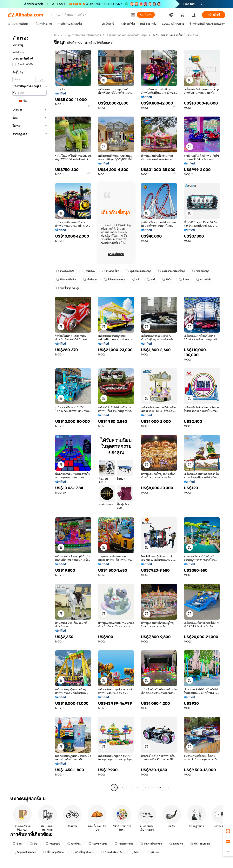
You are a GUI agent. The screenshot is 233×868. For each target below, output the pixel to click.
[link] (228, 831)
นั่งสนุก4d (176, 844)
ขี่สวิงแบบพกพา (200, 844)
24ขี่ (151, 280)
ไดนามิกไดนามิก (112, 852)
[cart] (183, 15)
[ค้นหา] (146, 15)
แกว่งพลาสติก (124, 844)
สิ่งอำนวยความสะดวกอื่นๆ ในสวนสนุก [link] (175, 35)
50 (161, 788)
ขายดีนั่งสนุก (201, 271)
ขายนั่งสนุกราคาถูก (68, 288)
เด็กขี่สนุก (90, 280)
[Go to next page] (169, 788)
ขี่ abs (184, 280)
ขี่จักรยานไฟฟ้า (66, 280)
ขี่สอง (134, 852)
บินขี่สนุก (88, 271)
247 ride (153, 852)
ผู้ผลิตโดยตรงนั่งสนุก (139, 271)
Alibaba (58, 35)
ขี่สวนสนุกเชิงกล (53, 852)
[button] (133, 15)
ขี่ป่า (34, 844)
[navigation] (30, 412)
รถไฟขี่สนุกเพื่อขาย (82, 852)
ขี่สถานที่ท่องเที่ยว (151, 844)
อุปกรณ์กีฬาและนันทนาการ (85, 35)
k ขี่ (136, 280)
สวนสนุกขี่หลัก (65, 271)
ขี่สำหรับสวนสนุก (114, 280)
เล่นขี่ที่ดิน (74, 844)
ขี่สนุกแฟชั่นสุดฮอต (24, 852)
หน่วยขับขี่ (203, 280)
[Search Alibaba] (92, 15)
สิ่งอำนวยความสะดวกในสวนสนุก (127, 35)
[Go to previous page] (106, 788)
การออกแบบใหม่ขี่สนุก (172, 271)
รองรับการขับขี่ (98, 844)
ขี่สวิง (167, 280)
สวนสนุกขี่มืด (110, 271)
